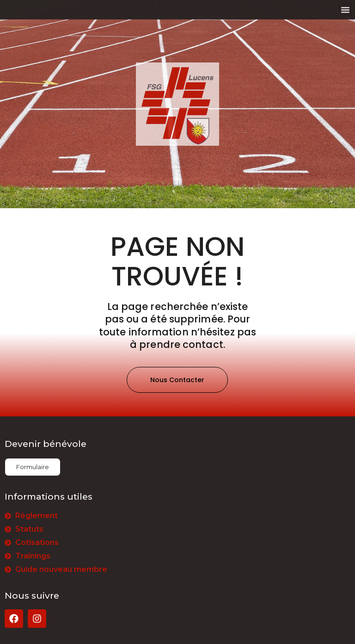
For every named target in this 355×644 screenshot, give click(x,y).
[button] (345, 10)
